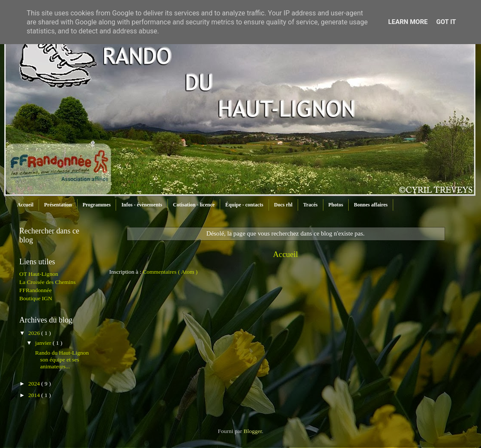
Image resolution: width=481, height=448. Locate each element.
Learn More (408, 22)
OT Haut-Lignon (39, 274)
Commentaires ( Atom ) (170, 272)
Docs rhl (283, 205)
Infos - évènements (142, 205)
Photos (336, 205)
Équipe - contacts (244, 205)
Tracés (311, 205)
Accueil (25, 205)
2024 (35, 384)
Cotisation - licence (194, 205)
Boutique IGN (36, 298)
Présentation (58, 205)
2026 (35, 333)
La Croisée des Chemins (48, 282)
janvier (44, 343)
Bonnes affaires (371, 205)
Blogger (252, 431)
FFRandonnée (36, 290)
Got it (446, 22)
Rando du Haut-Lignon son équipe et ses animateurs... (61, 360)
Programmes (97, 205)
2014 (35, 395)
